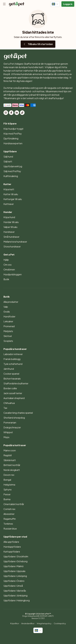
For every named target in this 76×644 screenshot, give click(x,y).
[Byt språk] (55, 4)
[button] (68, 4)
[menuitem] (38, 129)
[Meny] (4, 4)
